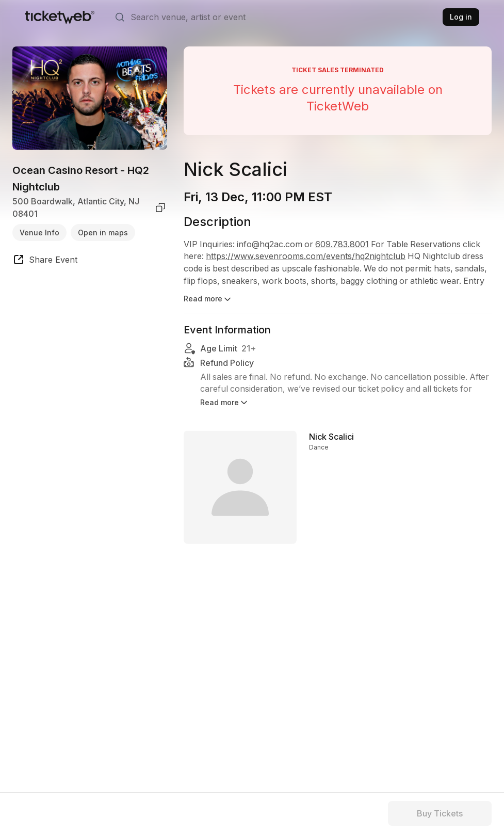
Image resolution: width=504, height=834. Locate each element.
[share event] (45, 261)
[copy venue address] (160, 207)
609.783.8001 (344, 245)
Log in (461, 17)
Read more (208, 299)
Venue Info (39, 232)
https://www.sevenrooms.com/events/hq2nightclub (306, 257)
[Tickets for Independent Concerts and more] (60, 17)
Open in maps (103, 232)
